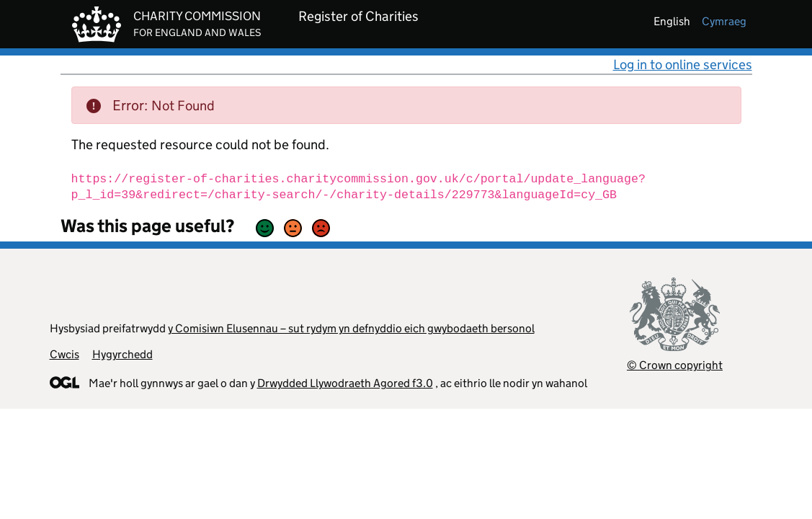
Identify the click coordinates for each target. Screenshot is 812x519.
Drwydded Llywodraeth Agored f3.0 (345, 383)
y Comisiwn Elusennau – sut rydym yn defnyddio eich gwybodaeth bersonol (351, 328)
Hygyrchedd (122, 354)
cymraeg (724, 21)
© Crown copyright (675, 365)
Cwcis (64, 354)
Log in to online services (683, 65)
